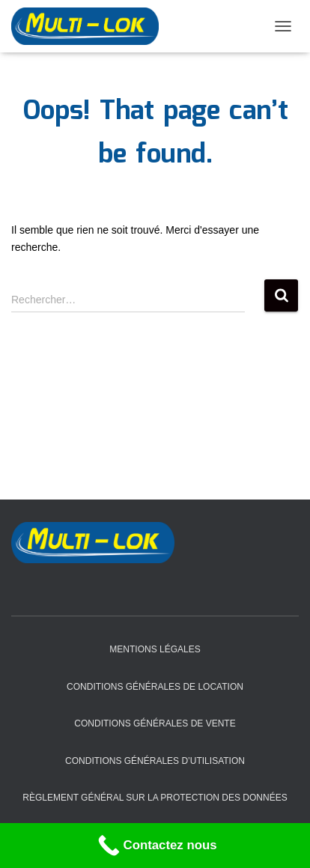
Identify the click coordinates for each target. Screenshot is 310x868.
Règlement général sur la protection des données (155, 798)
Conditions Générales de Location (155, 687)
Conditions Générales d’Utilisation (155, 761)
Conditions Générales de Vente (155, 723)
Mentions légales (155, 649)
